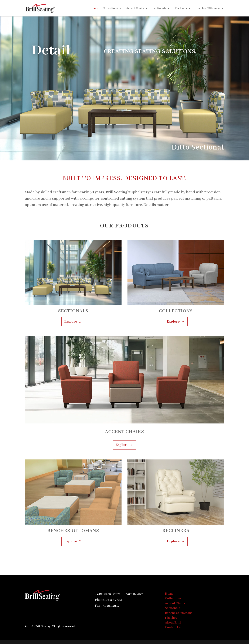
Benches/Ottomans (208, 8)
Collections (110, 8)
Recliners (181, 8)
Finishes (171, 618)
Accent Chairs (135, 8)
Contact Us (173, 627)
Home (94, 8)
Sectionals (159, 8)
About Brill (173, 623)
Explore (71, 322)
